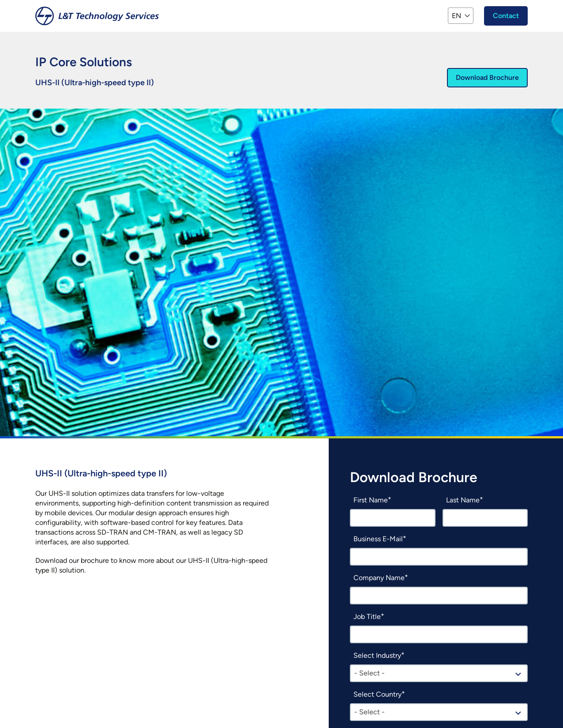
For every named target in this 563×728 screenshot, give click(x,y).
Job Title (367, 617)
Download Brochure (487, 77)
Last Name (463, 500)
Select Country (377, 694)
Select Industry (377, 655)
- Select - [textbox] (370, 673)
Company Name (379, 578)
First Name (371, 500)
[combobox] (439, 673)
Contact (506, 16)
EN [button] (456, 16)
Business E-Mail (378, 539)
